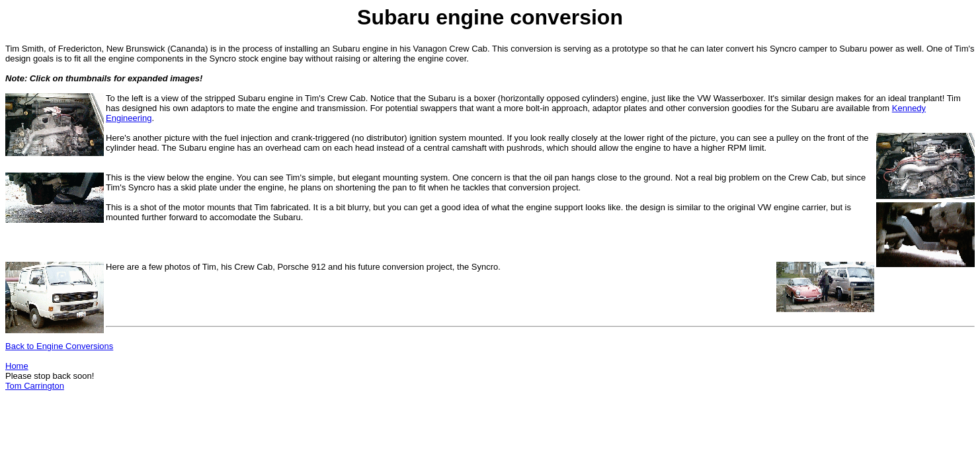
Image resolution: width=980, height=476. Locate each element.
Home (17, 366)
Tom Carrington (35, 386)
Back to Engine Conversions (59, 346)
